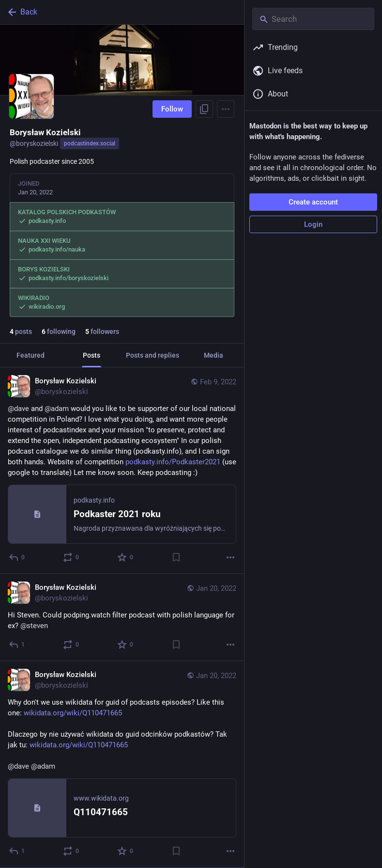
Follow (172, 109)
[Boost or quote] (71, 557)
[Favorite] (126, 557)
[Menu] (226, 109)
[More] (230, 557)
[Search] (313, 19)
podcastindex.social (90, 143)
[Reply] (17, 557)
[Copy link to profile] (204, 109)
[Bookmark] (176, 557)
